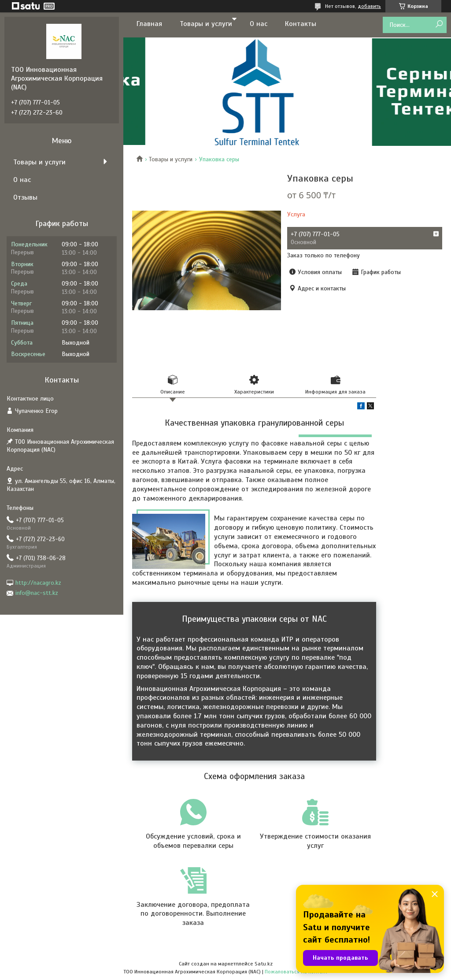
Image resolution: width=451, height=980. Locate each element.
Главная (149, 24)
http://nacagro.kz (38, 583)
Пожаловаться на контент (296, 972)
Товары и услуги (206, 24)
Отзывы (25, 197)
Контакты (301, 24)
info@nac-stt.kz (37, 593)
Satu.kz (264, 964)
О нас (259, 24)
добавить (369, 6)
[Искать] (439, 24)
